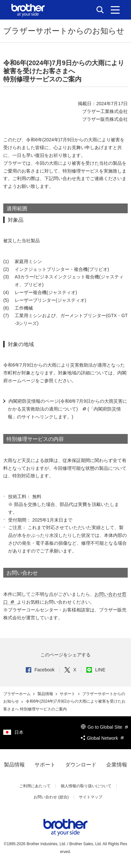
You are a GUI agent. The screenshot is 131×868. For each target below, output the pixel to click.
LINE (96, 670)
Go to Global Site (104, 727)
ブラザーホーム (17, 694)
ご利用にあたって (35, 786)
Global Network (102, 738)
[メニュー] (115, 10)
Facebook (40, 670)
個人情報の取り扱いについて (86, 786)
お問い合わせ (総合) (51, 797)
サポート (68, 694)
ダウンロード (81, 765)
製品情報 (46, 694)
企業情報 (117, 765)
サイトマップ (91, 797)
